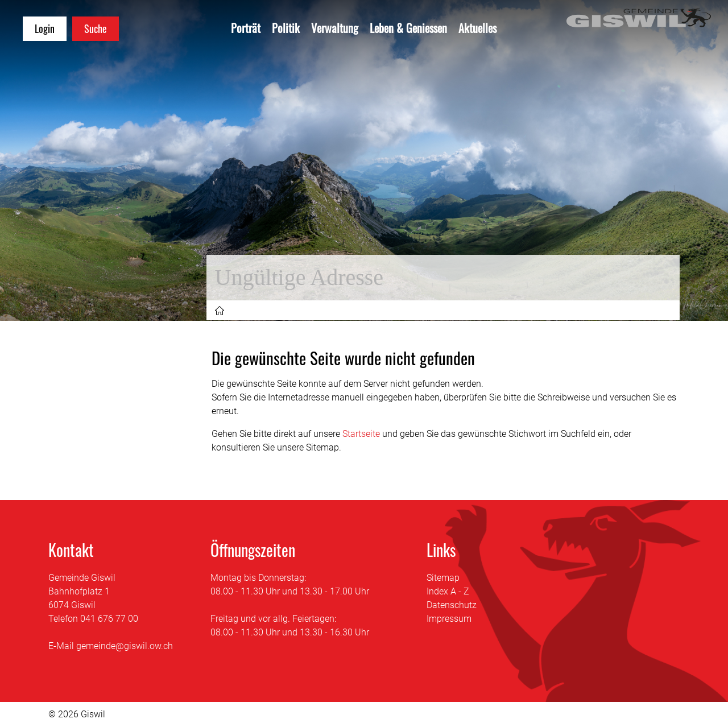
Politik (286, 28)
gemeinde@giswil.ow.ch (125, 646)
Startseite (361, 434)
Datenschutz (452, 605)
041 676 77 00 (109, 619)
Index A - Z (448, 591)
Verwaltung (335, 28)
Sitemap (443, 578)
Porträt (246, 28)
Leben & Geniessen (408, 28)
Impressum (449, 619)
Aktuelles (477, 28)
